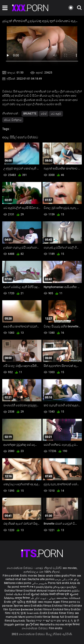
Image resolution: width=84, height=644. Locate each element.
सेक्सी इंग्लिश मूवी (59, 594)
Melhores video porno (18, 583)
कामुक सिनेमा (23, 598)
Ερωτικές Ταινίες (24, 621)
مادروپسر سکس (40, 583)
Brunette (30, 114)
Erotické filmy (62, 609)
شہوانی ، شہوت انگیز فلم (43, 598)
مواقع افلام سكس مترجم (67, 579)
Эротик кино (22, 606)
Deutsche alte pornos (41, 579)
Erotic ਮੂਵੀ (11, 602)
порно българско (60, 591)
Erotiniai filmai (62, 606)
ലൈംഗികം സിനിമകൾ (68, 598)
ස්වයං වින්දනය (13, 120)
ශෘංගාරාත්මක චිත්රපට (35, 628)
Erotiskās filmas (41, 606)
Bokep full (58, 617)
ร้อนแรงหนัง (33, 613)
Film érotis (56, 628)
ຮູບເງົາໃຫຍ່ (33, 625)
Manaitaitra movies (53, 625)
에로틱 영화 (19, 613)
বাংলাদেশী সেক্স (27, 587)
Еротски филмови (22, 609)
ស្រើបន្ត (22, 602)
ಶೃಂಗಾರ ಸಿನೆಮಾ (40, 594)
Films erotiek (11, 576)
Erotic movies (29, 576)
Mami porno (26, 617)
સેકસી (27, 594)
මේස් (44, 114)
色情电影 (32, 602)
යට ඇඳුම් (56, 114)
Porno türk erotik (59, 583)
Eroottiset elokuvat (36, 591)
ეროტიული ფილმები (65, 587)
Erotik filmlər (43, 617)
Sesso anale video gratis (53, 576)
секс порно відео (49, 602)
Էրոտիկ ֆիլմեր (44, 587)
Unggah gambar (15, 625)
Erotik (44, 613)
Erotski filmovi (43, 609)
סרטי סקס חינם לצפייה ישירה (51, 621)
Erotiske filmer (57, 613)
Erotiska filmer (14, 591)
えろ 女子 (73, 621)
